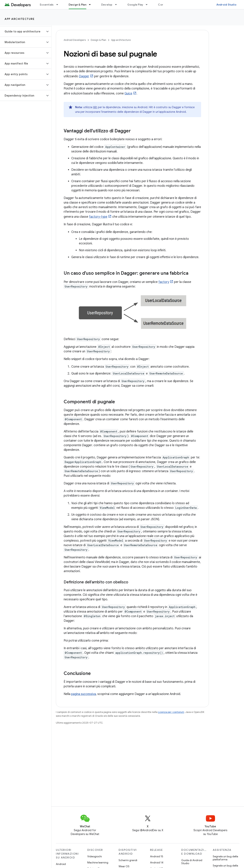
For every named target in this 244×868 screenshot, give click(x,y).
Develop (107, 5)
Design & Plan (98, 40)
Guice (128, 93)
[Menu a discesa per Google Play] (148, 5)
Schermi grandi (128, 860)
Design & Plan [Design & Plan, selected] (77, 5)
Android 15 (157, 856)
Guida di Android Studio (192, 862)
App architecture (20, 19)
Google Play (135, 5)
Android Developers (75, 40)
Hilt (95, 107)
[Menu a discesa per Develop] (118, 5)
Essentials (47, 5)
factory (164, 282)
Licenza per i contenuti (171, 712)
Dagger (84, 76)
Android (61, 864)
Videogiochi (95, 856)
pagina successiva (83, 694)
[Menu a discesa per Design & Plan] (91, 5)
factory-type (98, 217)
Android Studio (226, 5)
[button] (23, 31)
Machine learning (98, 862)
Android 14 (157, 862)
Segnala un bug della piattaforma (225, 858)
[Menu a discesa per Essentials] (59, 5)
